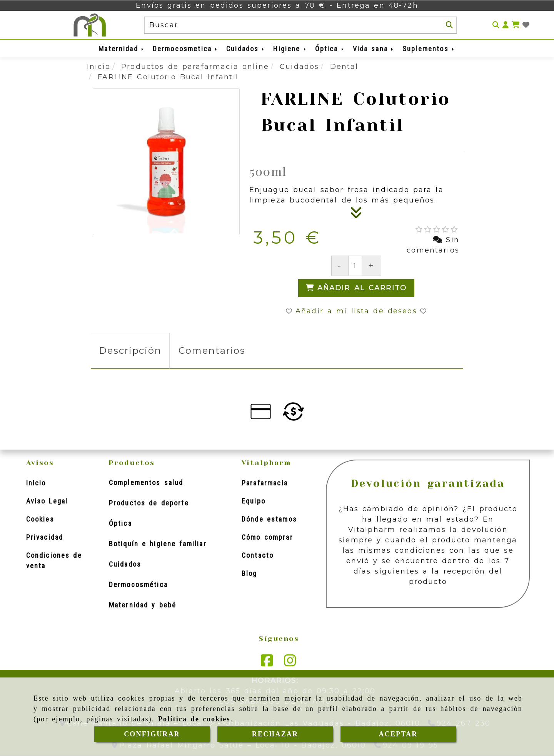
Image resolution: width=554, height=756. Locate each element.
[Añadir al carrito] (356, 288)
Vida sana (374, 49)
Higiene (290, 49)
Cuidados (246, 49)
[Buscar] (449, 25)
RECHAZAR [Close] (275, 734)
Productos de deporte (149, 503)
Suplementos (429, 49)
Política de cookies (194, 719)
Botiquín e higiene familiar (158, 544)
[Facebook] (267, 663)
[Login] (526, 25)
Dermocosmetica (185, 49)
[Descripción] (356, 215)
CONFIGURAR (152, 734)
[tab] (130, 351)
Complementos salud (146, 483)
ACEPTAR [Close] (398, 734)
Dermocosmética (138, 585)
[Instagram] (290, 663)
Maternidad (122, 49)
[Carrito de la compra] (516, 25)
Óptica (330, 49)
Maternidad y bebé (143, 605)
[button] (506, 25)
